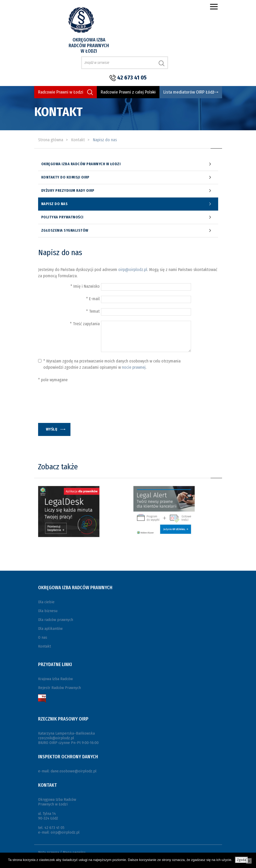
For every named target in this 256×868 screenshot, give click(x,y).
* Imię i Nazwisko (85, 286)
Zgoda (242, 860)
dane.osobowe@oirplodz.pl (74, 771)
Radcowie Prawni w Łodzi (61, 92)
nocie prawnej (134, 367)
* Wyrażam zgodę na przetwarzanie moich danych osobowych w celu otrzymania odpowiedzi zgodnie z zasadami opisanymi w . (112, 364)
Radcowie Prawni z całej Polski (128, 92)
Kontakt (44, 646)
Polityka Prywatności (62, 217)
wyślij (52, 429)
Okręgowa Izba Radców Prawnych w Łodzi (89, 45)
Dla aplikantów (50, 629)
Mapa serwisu (74, 852)
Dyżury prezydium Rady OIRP (68, 191)
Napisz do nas (55, 204)
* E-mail (93, 299)
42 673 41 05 (132, 78)
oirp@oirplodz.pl (133, 270)
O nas (43, 637)
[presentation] (78, 406)
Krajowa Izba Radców (55, 679)
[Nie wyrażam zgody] (249, 861)
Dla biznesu (48, 611)
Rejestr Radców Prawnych (59, 688)
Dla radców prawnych (56, 620)
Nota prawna (49, 852)
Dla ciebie (46, 602)
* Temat (93, 311)
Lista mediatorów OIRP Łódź (189, 92)
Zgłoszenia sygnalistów (65, 231)
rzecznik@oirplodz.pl (56, 738)
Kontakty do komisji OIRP (65, 177)
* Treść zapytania (85, 324)
